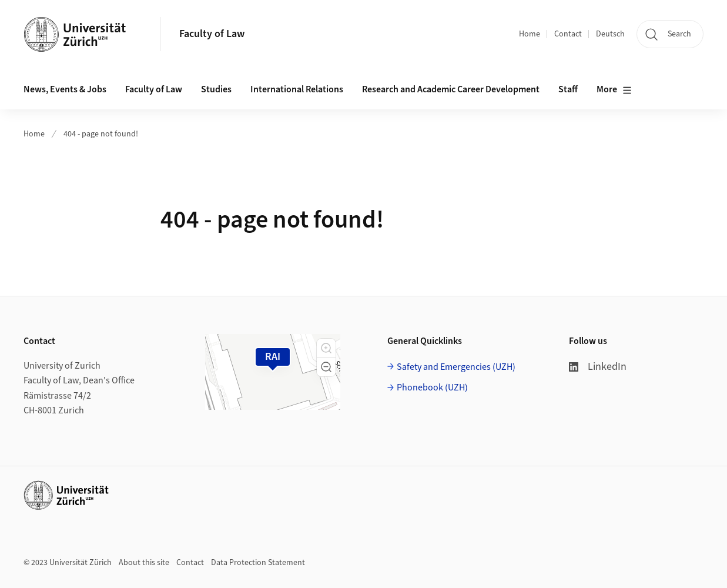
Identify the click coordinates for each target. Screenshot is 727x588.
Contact (568, 34)
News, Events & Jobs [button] (65, 89)
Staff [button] (568, 89)
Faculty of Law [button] (154, 89)
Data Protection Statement (258, 563)
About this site (144, 563)
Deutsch (610, 34)
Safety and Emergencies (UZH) (456, 367)
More (614, 90)
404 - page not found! (101, 134)
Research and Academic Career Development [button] (451, 89)
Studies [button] (216, 89)
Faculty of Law (212, 34)
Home (530, 34)
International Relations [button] (297, 89)
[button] (326, 348)
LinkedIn (598, 367)
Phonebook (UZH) (432, 387)
